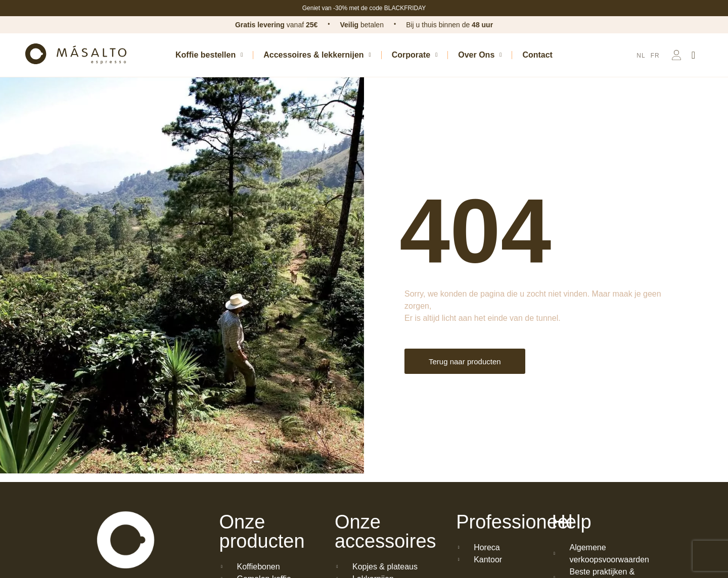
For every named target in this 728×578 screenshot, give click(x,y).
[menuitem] (641, 56)
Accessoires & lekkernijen (317, 55)
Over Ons (480, 55)
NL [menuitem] (641, 56)
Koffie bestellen (209, 55)
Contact (537, 55)
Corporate (415, 55)
